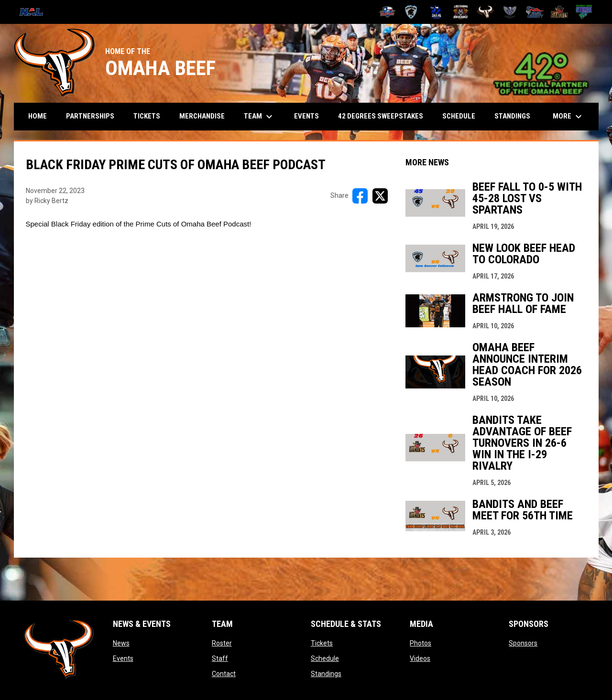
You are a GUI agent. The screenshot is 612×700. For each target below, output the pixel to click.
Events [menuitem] (306, 116)
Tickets (322, 643)
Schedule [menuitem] (459, 116)
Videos (420, 658)
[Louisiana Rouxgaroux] (461, 12)
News (121, 643)
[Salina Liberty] (535, 12)
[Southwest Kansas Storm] (584, 12)
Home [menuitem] (38, 116)
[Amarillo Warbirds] (387, 12)
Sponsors (523, 643)
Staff (220, 658)
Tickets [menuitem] (147, 116)
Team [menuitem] (259, 117)
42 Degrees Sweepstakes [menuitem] (381, 116)
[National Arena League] (35, 12)
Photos (421, 643)
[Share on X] (380, 196)
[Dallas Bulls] (436, 12)
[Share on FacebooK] (360, 196)
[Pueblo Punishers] (510, 12)
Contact (224, 674)
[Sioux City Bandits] (560, 12)
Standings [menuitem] (512, 116)
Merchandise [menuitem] (202, 116)
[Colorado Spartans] (411, 12)
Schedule (325, 658)
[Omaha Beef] (486, 12)
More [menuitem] (568, 117)
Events (123, 658)
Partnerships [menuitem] (90, 116)
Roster (222, 643)
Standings (326, 674)
